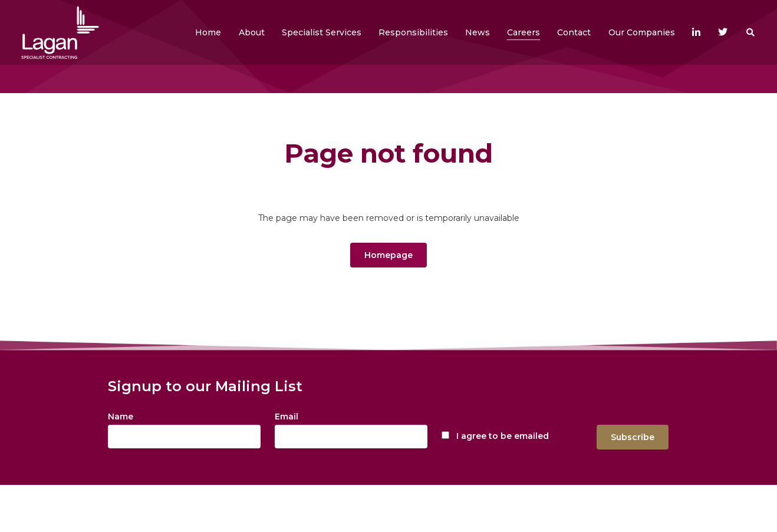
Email (287, 417)
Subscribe (633, 437)
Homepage (388, 255)
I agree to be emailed (503, 436)
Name (121, 417)
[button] (252, 32)
